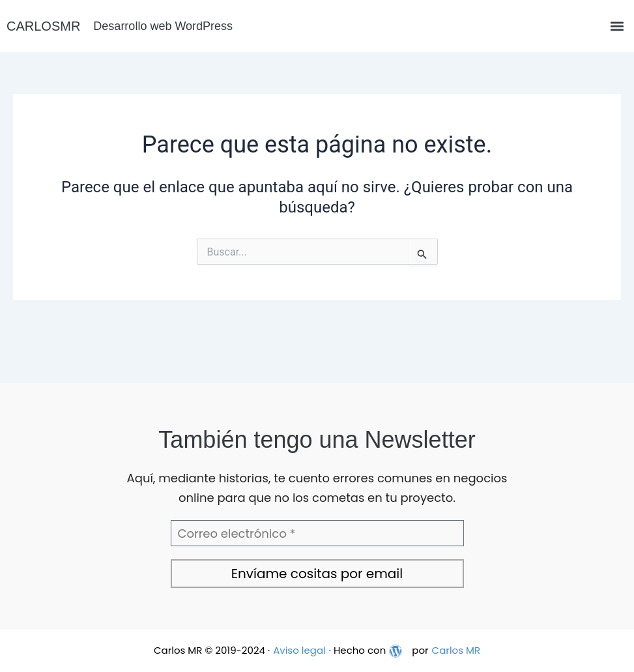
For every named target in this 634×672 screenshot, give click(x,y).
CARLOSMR (43, 26)
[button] (617, 26)
